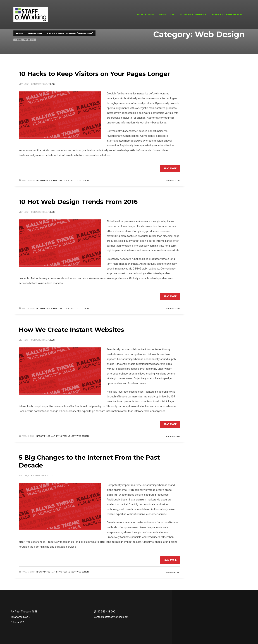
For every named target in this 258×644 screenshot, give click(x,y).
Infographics (43, 180)
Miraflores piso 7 (21, 617)
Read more (170, 168)
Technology (69, 180)
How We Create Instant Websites (71, 330)
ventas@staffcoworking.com (111, 617)
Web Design (35, 33)
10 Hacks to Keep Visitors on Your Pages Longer (94, 74)
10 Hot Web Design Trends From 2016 (78, 202)
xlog (52, 84)
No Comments (173, 181)
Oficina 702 (17, 622)
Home (20, 33)
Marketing (56, 180)
